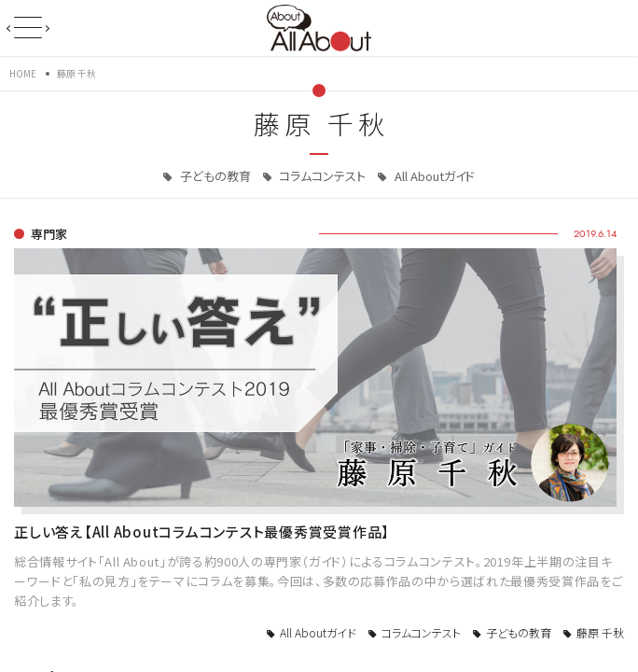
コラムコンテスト (321, 176)
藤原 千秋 (600, 632)
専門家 (49, 234)
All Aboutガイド (433, 176)
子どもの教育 (214, 176)
